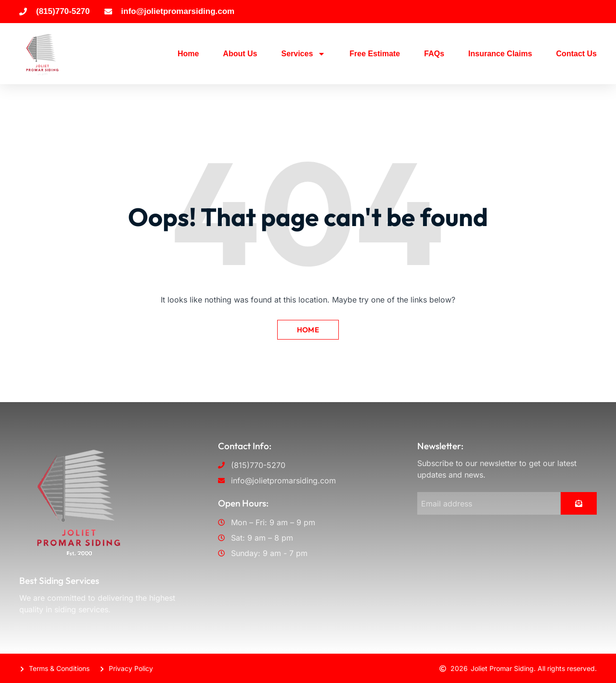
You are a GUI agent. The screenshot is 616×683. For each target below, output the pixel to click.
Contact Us (577, 54)
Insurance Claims (500, 54)
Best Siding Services (59, 581)
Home (188, 54)
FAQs (434, 54)
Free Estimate (375, 54)
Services (303, 54)
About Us (240, 54)
